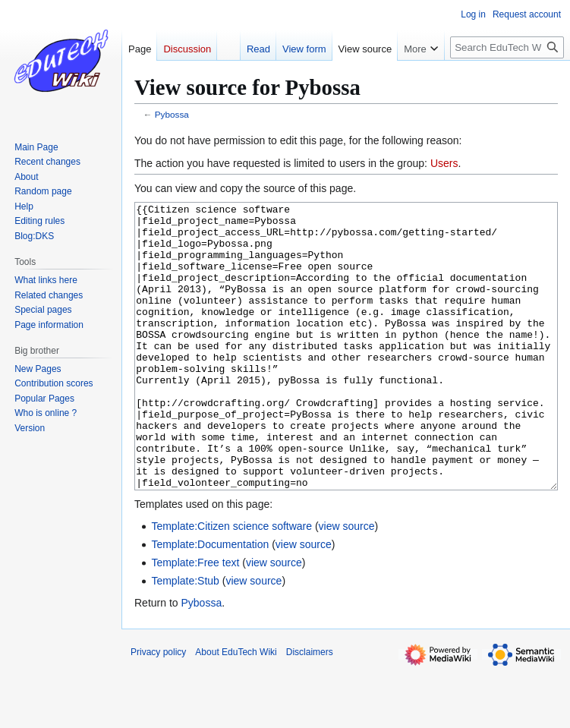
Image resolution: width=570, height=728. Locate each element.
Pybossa (172, 114)
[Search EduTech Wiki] (507, 47)
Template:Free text (195, 619)
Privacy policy (158, 709)
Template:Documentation (210, 601)
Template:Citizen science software (231, 583)
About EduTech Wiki (236, 709)
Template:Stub (185, 638)
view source (347, 583)
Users (444, 163)
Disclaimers (310, 709)
